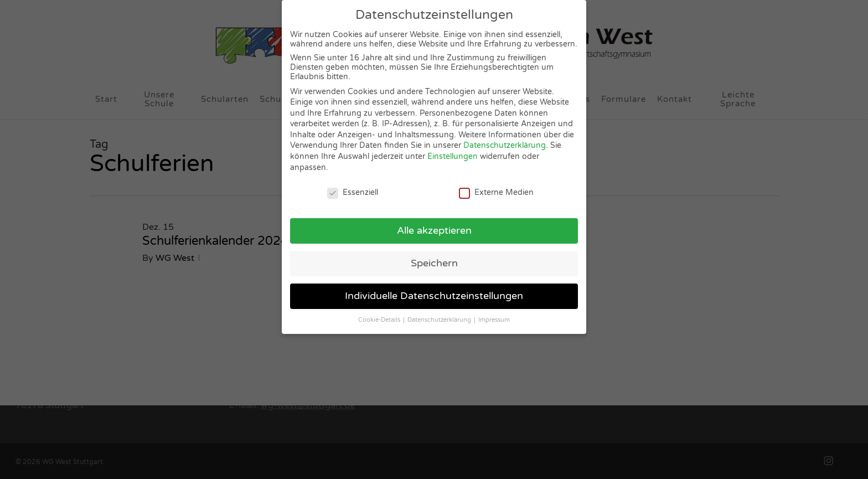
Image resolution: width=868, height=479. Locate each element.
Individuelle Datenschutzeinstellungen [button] (434, 292)
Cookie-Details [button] (380, 315)
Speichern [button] (434, 259)
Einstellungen (453, 152)
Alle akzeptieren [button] (434, 226)
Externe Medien (496, 188)
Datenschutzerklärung (505, 141)
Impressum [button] (494, 315)
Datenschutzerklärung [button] (440, 315)
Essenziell (353, 188)
